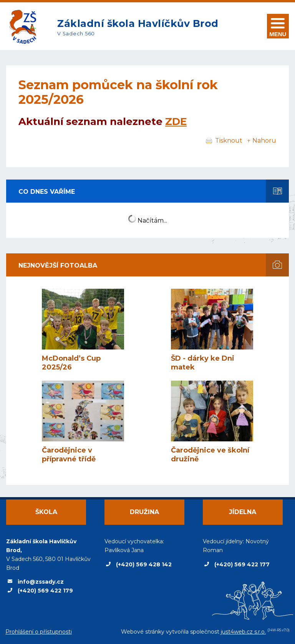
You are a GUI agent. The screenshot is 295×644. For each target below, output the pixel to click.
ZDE (176, 121)
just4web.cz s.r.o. (243, 632)
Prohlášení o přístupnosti (39, 632)
